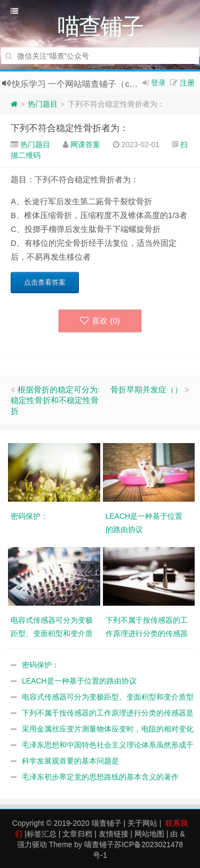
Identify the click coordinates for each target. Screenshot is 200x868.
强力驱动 (32, 845)
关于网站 (142, 823)
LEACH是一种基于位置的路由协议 (79, 681)
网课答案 (85, 144)
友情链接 (114, 834)
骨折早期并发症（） (146, 389)
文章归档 (77, 834)
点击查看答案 (45, 282)
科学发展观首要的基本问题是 (70, 761)
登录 (158, 83)
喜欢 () (100, 321)
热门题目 (43, 104)
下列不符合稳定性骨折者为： (70, 128)
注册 (187, 83)
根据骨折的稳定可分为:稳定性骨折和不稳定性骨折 (55, 400)
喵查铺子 (107, 823)
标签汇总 (42, 834)
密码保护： (41, 665)
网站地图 (149, 834)
